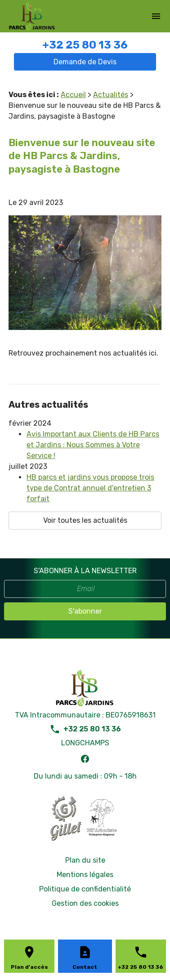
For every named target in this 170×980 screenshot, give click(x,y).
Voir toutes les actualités (85, 520)
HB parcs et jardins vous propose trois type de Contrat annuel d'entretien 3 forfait (90, 488)
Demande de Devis (85, 62)
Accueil (73, 95)
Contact (85, 967)
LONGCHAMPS (85, 743)
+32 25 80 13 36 (85, 45)
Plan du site (85, 860)
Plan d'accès (29, 967)
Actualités (111, 95)
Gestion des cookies (85, 903)
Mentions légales (85, 875)
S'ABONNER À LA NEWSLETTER (85, 571)
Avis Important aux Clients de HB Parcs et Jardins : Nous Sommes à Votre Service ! (93, 445)
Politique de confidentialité (85, 889)
